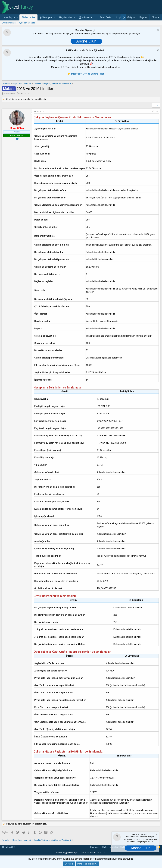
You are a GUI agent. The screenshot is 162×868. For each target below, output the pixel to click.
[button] (17, 18)
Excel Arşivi (106, 17)
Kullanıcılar (87, 17)
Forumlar (30, 17)
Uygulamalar (66, 17)
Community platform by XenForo (81, 853)
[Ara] (155, 17)
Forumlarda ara (28, 23)
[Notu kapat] (157, 30)
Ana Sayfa (9, 17)
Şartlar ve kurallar (110, 847)
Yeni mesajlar (10, 23)
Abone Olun (86, 41)
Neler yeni (47, 17)
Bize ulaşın (95, 847)
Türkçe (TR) (9, 847)
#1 (158, 112)
